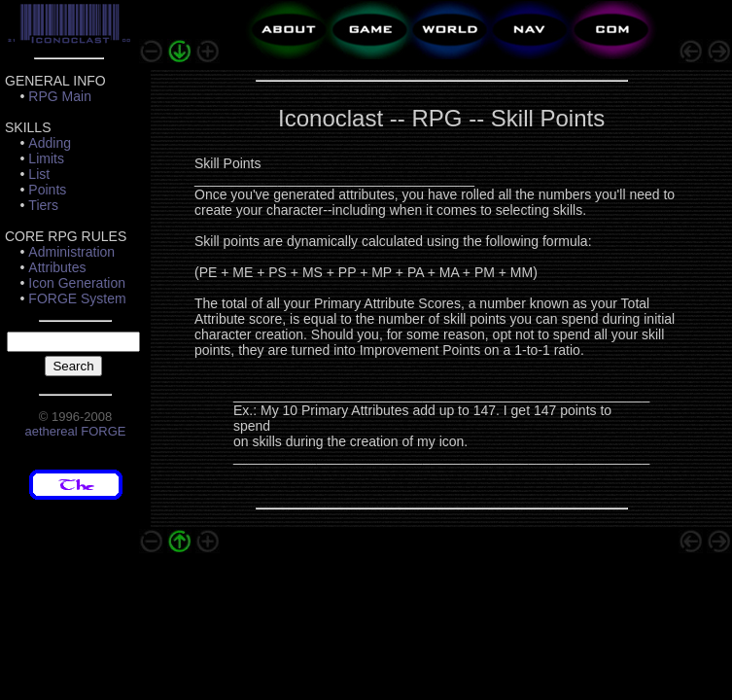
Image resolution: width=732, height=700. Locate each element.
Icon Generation (77, 283)
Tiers (43, 205)
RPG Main (60, 96)
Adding (50, 143)
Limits (46, 158)
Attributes (57, 267)
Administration (71, 252)
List (39, 174)
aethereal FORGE (75, 431)
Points (47, 190)
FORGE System (77, 298)
